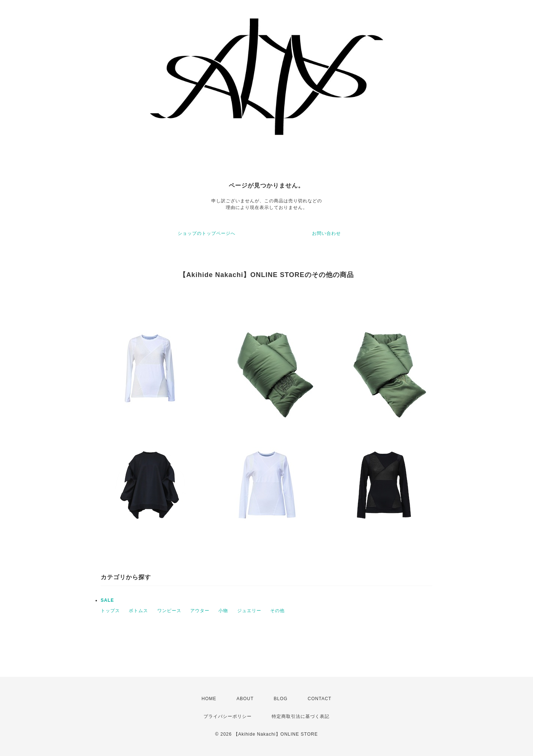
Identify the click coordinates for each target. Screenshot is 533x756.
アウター (200, 611)
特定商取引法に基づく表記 (301, 716)
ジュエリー (249, 611)
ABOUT (245, 699)
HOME (209, 699)
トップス (110, 611)
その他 (277, 611)
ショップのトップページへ (207, 233)
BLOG (281, 699)
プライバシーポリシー (228, 716)
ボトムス (138, 611)
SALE (107, 600)
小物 (223, 611)
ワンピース (169, 611)
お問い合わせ (326, 233)
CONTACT (319, 699)
